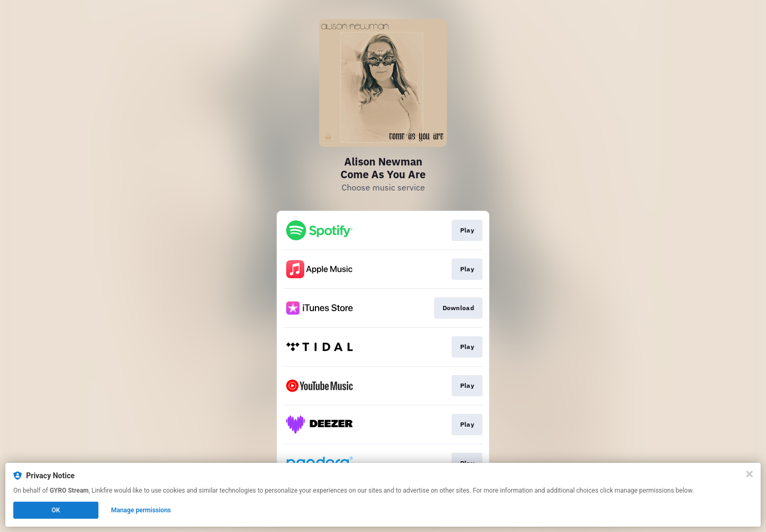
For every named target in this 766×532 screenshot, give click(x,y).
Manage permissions (141, 510)
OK (56, 510)
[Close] (750, 474)
